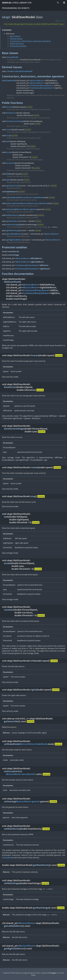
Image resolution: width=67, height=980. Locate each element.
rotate (9, 130)
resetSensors (11, 191)
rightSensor (45, 269)
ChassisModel (12, 57)
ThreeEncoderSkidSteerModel (19, 71)
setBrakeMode (12, 197)
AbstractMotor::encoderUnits (34, 203)
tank (8, 141)
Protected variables (18, 46)
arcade (9, 152)
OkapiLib (17, 5)
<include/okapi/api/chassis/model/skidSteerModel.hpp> (34, 24)
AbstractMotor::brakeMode (31, 197)
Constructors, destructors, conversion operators (30, 41)
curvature (10, 163)
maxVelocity (14, 251)
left (7, 174)
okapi (6, 17)
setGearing (11, 209)
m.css (33, 975)
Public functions (17, 43)
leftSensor (44, 265)
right (8, 180)
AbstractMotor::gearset (26, 209)
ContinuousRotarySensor (41, 85)
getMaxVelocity (13, 221)
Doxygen (53, 973)
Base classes (15, 36)
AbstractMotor (37, 80)
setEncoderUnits (13, 203)
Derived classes (16, 38)
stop (8, 135)
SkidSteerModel (9, 80)
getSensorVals (13, 186)
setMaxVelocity (12, 215)
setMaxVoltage (12, 224)
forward (9, 107)
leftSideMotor (36, 258)
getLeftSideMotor (14, 234)
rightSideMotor (37, 262)
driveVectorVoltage (14, 121)
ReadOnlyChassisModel (30, 60)
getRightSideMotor (15, 240)
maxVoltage (14, 255)
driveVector (11, 113)
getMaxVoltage (13, 230)
